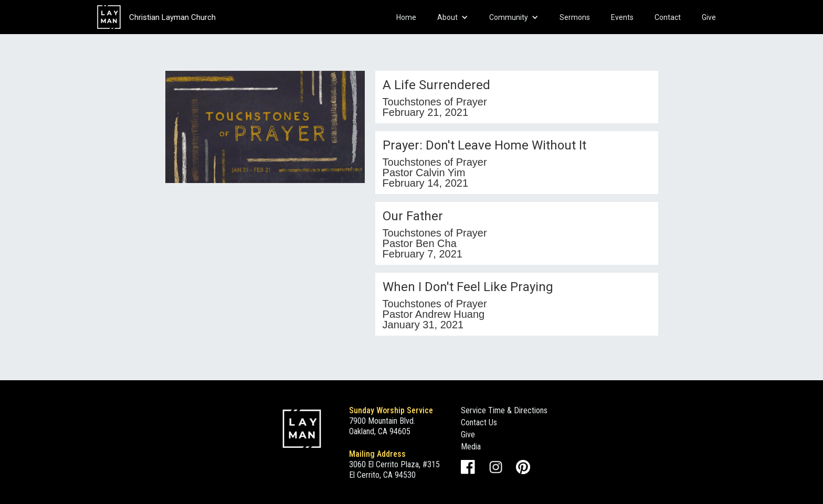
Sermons (575, 17)
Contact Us (479, 422)
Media (471, 447)
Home (406, 17)
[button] (453, 17)
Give (709, 17)
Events (622, 17)
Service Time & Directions (504, 410)
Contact (668, 17)
